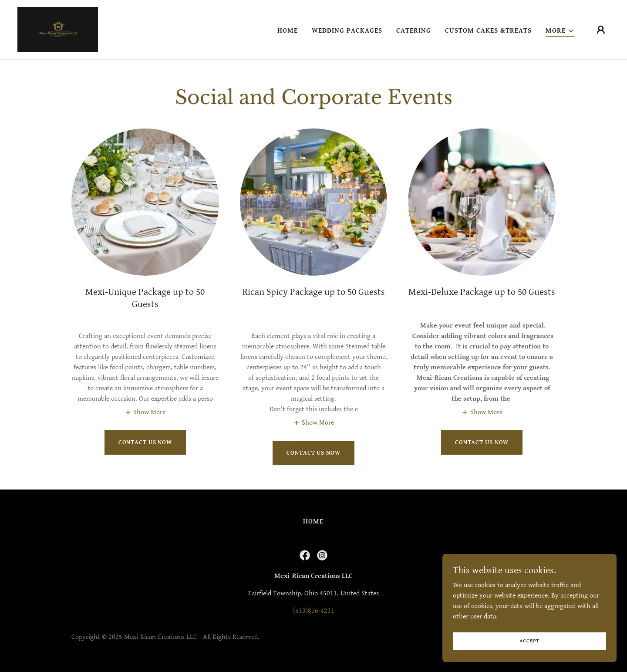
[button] (560, 31)
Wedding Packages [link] (347, 31)
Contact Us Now (145, 442)
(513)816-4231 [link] (314, 611)
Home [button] (313, 522)
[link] (58, 29)
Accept (530, 641)
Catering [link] (414, 31)
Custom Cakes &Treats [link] (488, 31)
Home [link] (288, 31)
